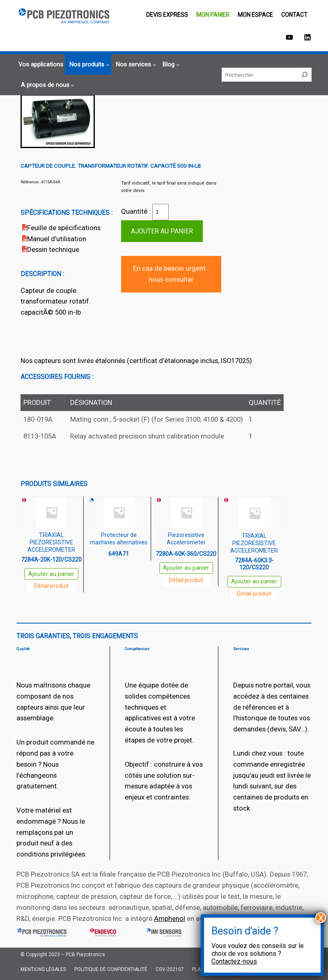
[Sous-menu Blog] (170, 65)
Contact (294, 15)
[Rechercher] (305, 75)
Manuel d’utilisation (57, 239)
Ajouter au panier (162, 231)
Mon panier (213, 15)
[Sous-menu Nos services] (135, 65)
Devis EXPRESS (167, 15)
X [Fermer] (321, 918)
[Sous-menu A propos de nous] (47, 85)
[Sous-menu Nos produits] (88, 65)
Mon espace (255, 15)
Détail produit (51, 586)
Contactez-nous (234, 961)
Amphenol (170, 918)
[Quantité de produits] (161, 212)
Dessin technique (53, 249)
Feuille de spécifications (64, 228)
